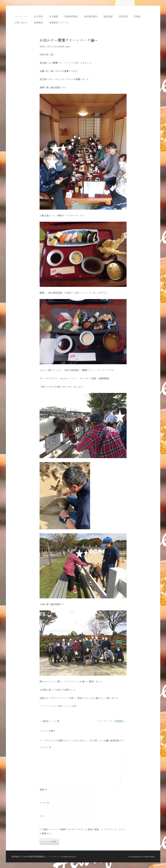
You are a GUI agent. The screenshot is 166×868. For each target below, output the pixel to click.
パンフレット (21, 16)
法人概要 (54, 16)
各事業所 (38, 23)
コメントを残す (70, 706)
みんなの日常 (56, 706)
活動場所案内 (71, 16)
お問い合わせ (21, 23)
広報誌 (137, 16)
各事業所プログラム (59, 23)
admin (68, 47)
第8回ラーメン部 (49, 721)
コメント (45, 747)
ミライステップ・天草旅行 (112, 721)
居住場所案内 (91, 16)
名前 (43, 790)
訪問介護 (123, 16)
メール (44, 803)
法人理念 (38, 16)
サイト (43, 816)
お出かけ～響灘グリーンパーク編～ (69, 40)
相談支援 (108, 16)
